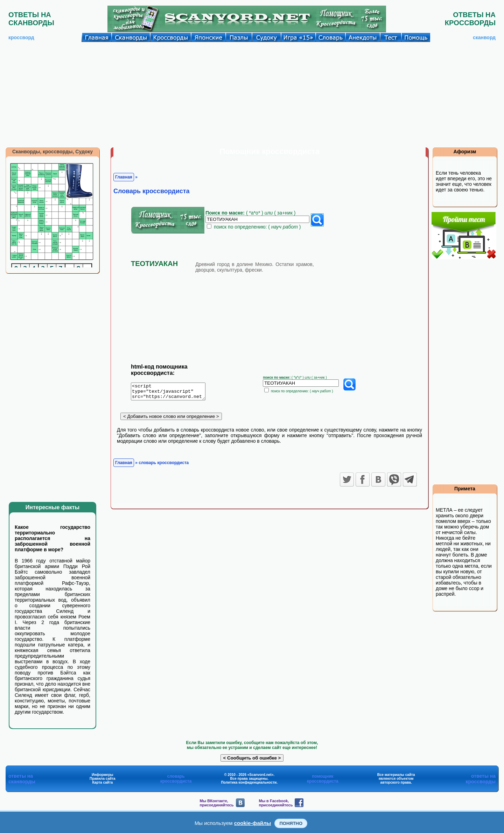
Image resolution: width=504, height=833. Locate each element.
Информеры (103, 775)
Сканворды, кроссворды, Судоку (52, 152)
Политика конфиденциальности (249, 782)
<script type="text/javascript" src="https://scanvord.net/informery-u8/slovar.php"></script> (172, 393)
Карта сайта (102, 782)
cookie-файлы (253, 823)
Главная (124, 177)
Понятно (291, 823)
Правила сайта (103, 779)
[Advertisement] (252, 94)
